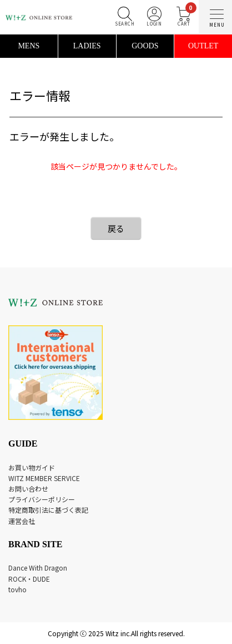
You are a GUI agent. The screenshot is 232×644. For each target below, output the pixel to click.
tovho (17, 589)
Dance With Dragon (38, 568)
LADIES (87, 46)
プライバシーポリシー (42, 499)
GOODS (145, 46)
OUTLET (203, 46)
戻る (116, 228)
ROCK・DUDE (29, 579)
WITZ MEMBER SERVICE (44, 478)
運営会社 (22, 521)
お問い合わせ (28, 489)
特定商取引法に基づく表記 (48, 510)
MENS (29, 46)
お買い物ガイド (32, 467)
